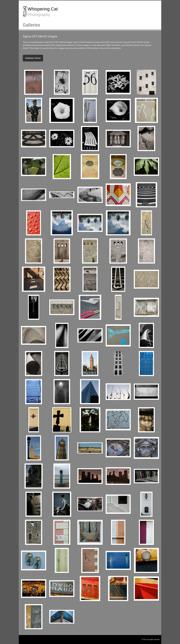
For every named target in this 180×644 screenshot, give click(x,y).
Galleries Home (33, 58)
